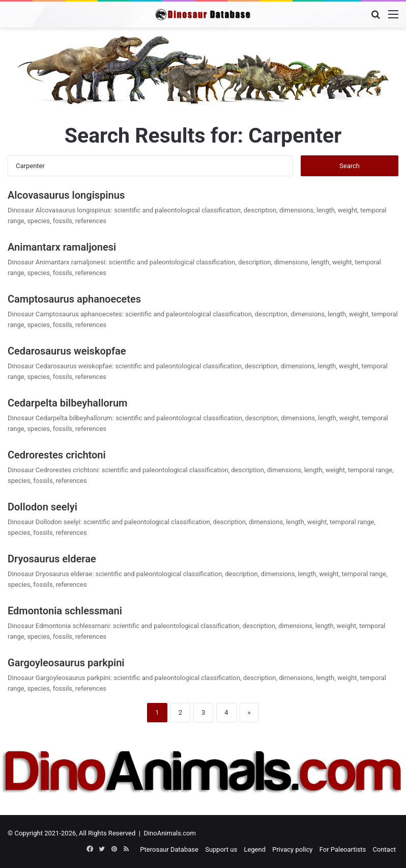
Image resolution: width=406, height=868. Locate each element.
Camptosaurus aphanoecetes (74, 299)
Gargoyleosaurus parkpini (66, 663)
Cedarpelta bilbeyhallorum (67, 403)
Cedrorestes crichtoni (57, 455)
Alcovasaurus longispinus (66, 195)
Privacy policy (292, 849)
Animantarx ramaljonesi (62, 247)
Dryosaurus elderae (52, 559)
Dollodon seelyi (42, 507)
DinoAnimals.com (170, 833)
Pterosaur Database (169, 849)
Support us (221, 849)
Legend (255, 849)
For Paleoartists (343, 849)
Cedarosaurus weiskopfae (67, 351)
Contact (384, 849)
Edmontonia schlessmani (65, 611)
